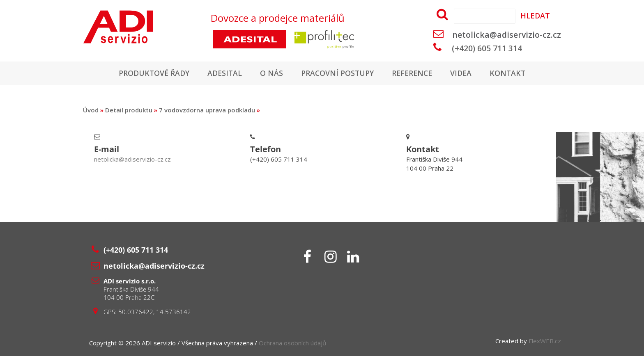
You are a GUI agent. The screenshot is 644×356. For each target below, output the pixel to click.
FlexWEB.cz (545, 341)
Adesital (223, 73)
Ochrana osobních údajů (292, 343)
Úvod (91, 110)
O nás (271, 73)
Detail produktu (129, 110)
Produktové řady (152, 73)
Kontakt (510, 73)
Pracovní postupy (337, 73)
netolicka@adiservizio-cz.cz (507, 35)
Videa (463, 73)
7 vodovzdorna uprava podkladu (207, 110)
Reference (413, 73)
